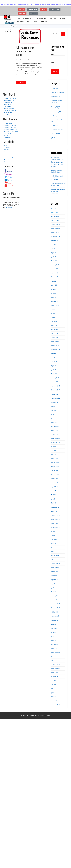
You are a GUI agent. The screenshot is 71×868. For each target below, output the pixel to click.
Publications (21, 22)
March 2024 (54, 297)
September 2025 (56, 237)
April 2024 (54, 293)
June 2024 (54, 285)
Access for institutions (10, 125)
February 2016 (55, 644)
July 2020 (53, 451)
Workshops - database (10, 156)
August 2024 (54, 281)
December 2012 (55, 705)
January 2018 (54, 559)
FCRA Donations (8, 113)
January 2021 (54, 430)
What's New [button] (22, 14)
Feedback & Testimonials (11, 131)
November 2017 (55, 568)
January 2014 (55, 660)
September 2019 (55, 483)
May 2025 (53, 253)
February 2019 (55, 507)
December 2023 (55, 309)
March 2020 (54, 459)
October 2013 (54, 672)
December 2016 (55, 604)
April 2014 (53, 656)
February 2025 (55, 265)
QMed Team (7, 105)
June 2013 (54, 685)
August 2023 (54, 313)
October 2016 (55, 612)
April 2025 (54, 257)
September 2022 (55, 350)
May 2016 (53, 632)
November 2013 (55, 669)
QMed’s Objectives (9, 100)
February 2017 (55, 596)
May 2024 (54, 289)
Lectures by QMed (42, 18)
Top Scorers (7, 133)
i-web (18, 18)
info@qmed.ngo (10, 207)
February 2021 (55, 426)
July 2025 (53, 245)
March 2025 (54, 261)
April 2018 (53, 547)
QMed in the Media (9, 109)
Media (29, 22)
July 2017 (53, 584)
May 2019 (53, 495)
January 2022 (55, 382)
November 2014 (55, 652)
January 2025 (55, 269)
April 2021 (53, 418)
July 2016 (53, 624)
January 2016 (54, 648)
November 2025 (55, 229)
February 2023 (55, 329)
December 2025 (55, 225)
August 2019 (54, 487)
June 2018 (54, 539)
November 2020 (55, 438)
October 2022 (55, 346)
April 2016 (53, 636)
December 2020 (55, 434)
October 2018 (55, 523)
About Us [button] (21, 10)
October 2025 (55, 233)
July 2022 (53, 358)
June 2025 (54, 249)
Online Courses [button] (33, 10)
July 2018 (53, 535)
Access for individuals (10, 127)
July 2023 (53, 317)
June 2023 (54, 321)
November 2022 (55, 342)
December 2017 (55, 564)
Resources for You (9, 137)
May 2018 (53, 543)
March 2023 (54, 325)
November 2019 (55, 475)
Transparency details (10, 111)
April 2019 (53, 499)
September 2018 (55, 527)
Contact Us (44, 22)
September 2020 (56, 442)
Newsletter (7, 160)
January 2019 (54, 511)
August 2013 (54, 677)
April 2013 (53, 693)
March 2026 (54, 212)
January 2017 (54, 600)
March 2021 (54, 422)
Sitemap (6, 162)
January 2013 (54, 701)
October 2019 (55, 479)
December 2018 (55, 515)
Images (35, 22)
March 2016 (54, 640)
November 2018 (55, 519)
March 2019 (54, 503)
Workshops (7, 148)
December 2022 (55, 338)
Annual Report (8, 115)
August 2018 (54, 531)
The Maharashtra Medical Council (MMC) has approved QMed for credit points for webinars (35, 4)
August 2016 (54, 620)
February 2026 (55, 216)
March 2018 (54, 551)
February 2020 (55, 463)
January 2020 (55, 467)
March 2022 (54, 374)
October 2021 (54, 394)
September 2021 (55, 398)
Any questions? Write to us (9, 209)
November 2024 (55, 277)
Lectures (6, 150)
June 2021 (54, 410)
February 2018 (55, 555)
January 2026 (55, 220)
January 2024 (55, 305)
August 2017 (54, 580)
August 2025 (54, 241)
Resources (63, 18)
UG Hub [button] (44, 10)
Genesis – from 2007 (10, 98)
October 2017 (55, 572)
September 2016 (55, 616)
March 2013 (54, 697)
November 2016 (55, 608)
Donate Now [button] (33, 14)
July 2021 (53, 406)
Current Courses (8, 123)
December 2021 (55, 386)
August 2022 (54, 354)
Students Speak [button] (55, 10)
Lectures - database (9, 158)
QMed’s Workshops (28, 18)
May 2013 (53, 689)
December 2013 (55, 664)
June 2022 (54, 362)
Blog (5, 152)
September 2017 (55, 576)
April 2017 (53, 588)
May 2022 (53, 366)
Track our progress (9, 103)
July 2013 (53, 681)
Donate (6, 154)
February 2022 (55, 378)
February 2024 (55, 301)
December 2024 (55, 273)
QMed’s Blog (53, 18)
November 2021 (55, 390)
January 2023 (55, 333)
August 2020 (54, 446)
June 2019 (54, 491)
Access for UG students (10, 129)
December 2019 (55, 471)
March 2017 (54, 592)
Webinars (6, 135)
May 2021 (53, 414)
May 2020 (53, 455)
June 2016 (54, 628)
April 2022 (53, 370)
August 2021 (54, 402)
